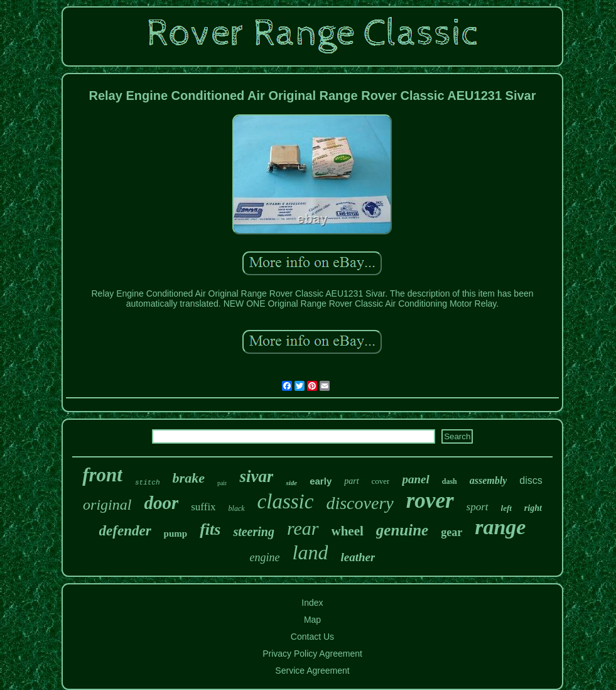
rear (303, 528)
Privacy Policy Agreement (312, 654)
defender (125, 531)
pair (222, 483)
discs (531, 480)
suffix (203, 507)
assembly (489, 480)
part (351, 481)
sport (478, 507)
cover (381, 481)
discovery (359, 503)
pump (176, 534)
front (102, 475)
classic (286, 501)
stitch (148, 483)
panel (415, 479)
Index (312, 603)
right (533, 508)
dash (450, 481)
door (161, 503)
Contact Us (312, 637)
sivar (256, 476)
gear (451, 532)
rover (430, 501)
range (500, 527)
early (321, 481)
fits (210, 529)
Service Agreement (312, 671)
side (291, 483)
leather (358, 557)
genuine (402, 530)
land (311, 552)
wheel (348, 531)
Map (312, 620)
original (107, 505)
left (506, 508)
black (237, 508)
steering (254, 532)
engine (265, 557)
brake (189, 478)
